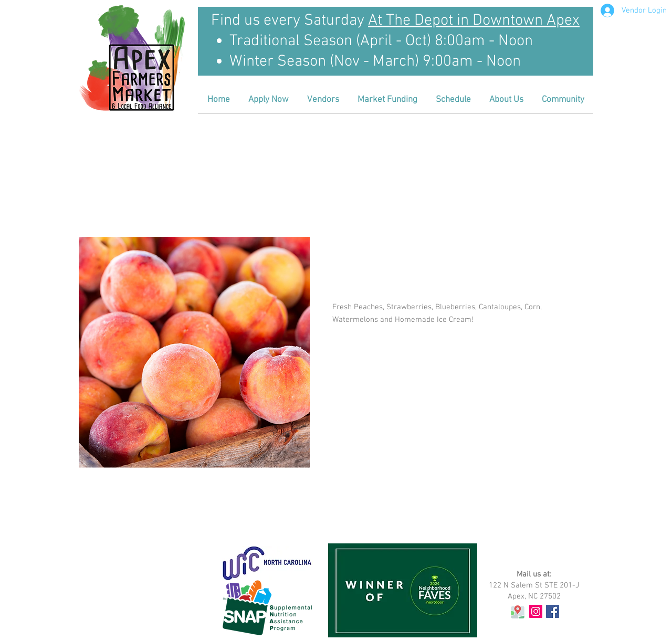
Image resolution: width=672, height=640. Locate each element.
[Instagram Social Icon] (536, 611)
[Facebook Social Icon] (553, 611)
